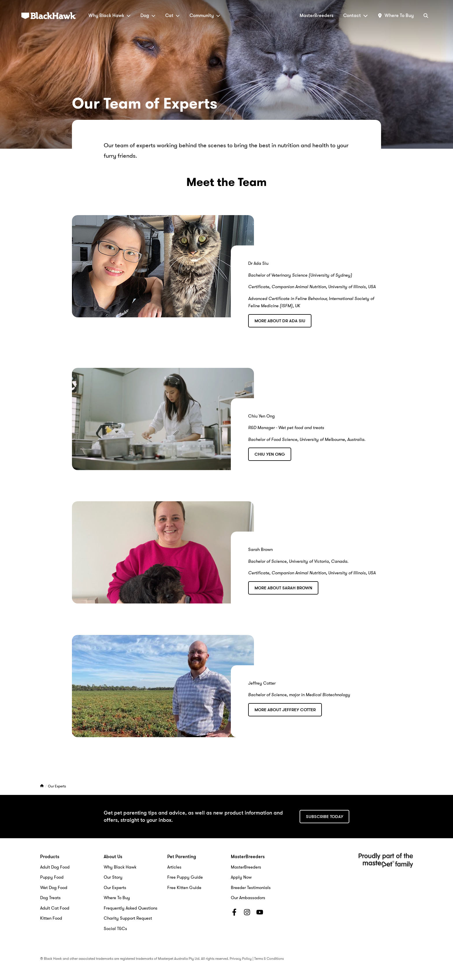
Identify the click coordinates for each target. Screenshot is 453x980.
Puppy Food (52, 877)
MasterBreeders (316, 15)
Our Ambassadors (248, 898)
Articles (174, 867)
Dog (148, 15)
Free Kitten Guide (184, 888)
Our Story (113, 877)
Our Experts (57, 786)
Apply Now (241, 877)
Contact (355, 15)
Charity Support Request (128, 918)
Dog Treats (50, 898)
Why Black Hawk (109, 15)
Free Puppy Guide (185, 877)
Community (205, 15)
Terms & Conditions (269, 958)
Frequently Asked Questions (131, 908)
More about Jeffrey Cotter (285, 710)
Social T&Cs (115, 929)
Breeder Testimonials (251, 888)
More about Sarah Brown (283, 588)
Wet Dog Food (54, 888)
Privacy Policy (241, 958)
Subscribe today (325, 817)
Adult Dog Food (55, 867)
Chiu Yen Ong (270, 454)
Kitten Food (51, 918)
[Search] (426, 15)
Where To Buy (117, 898)
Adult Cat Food (55, 908)
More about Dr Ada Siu (280, 321)
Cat (172, 15)
